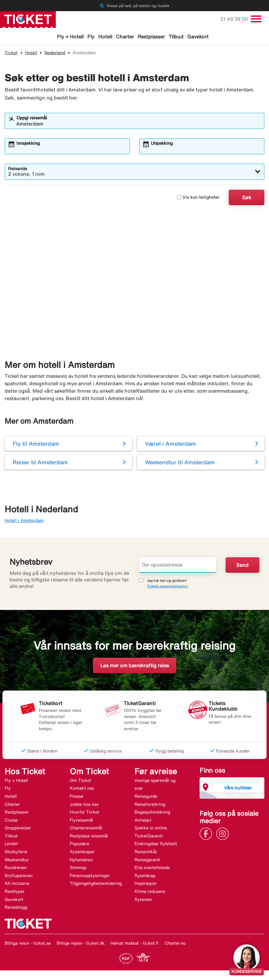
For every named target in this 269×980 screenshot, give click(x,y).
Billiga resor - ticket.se (28, 944)
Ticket (11, 54)
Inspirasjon (146, 885)
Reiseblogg (16, 908)
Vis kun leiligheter (198, 198)
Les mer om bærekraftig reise (135, 666)
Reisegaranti (147, 861)
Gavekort (198, 37)
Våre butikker (238, 789)
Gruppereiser (18, 829)
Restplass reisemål (89, 837)
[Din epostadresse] (178, 566)
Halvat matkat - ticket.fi (134, 944)
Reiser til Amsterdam (40, 463)
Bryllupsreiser (19, 876)
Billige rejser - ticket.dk (81, 944)
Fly (91, 37)
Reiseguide (146, 797)
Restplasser (151, 37)
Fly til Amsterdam (36, 445)
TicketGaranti (149, 837)
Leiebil (11, 845)
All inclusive (17, 885)
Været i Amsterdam (170, 445)
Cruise (11, 821)
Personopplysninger (90, 876)
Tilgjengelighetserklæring (96, 885)
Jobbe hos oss (84, 805)
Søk (247, 198)
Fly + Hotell (70, 37)
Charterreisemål (86, 829)
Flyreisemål (82, 821)
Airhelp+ (143, 821)
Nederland (55, 54)
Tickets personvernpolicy (168, 587)
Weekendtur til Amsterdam (180, 463)
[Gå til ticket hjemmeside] (28, 19)
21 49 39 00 (235, 19)
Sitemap (78, 869)
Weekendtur (17, 861)
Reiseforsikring (150, 805)
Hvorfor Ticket (84, 813)
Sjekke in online (151, 829)
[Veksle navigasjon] (256, 19)
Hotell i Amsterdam (24, 521)
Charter (125, 37)
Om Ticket (80, 781)
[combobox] (139, 125)
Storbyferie (16, 853)
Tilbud (176, 37)
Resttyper (15, 892)
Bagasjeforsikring (152, 813)
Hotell (105, 37)
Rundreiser (16, 869)
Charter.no (175, 944)
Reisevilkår (146, 853)
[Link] (207, 834)
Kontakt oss (82, 789)
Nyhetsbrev (81, 861)
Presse (77, 797)
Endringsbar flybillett (156, 845)
